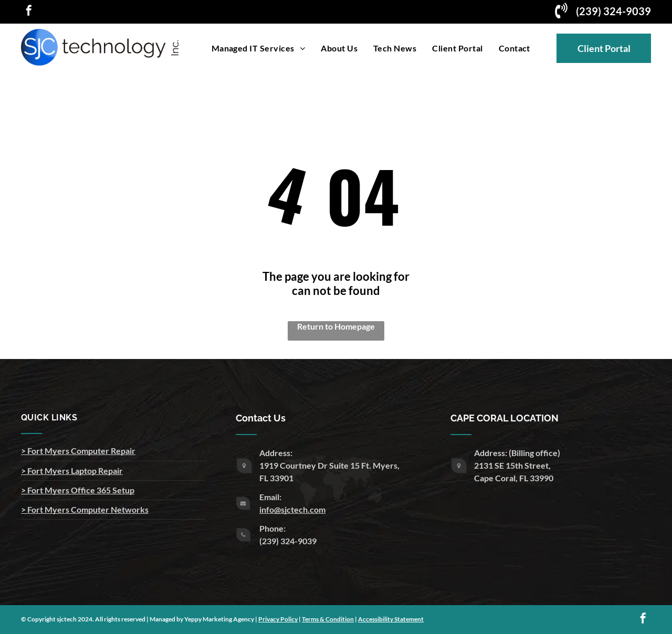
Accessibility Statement (391, 619)
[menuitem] (259, 48)
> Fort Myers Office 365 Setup (78, 490)
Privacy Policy (278, 619)
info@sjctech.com (292, 509)
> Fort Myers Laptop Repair (72, 471)
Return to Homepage (336, 326)
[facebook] (29, 12)
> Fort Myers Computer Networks (85, 509)
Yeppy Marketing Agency (219, 619)
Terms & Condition (328, 619)
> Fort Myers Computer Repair (78, 451)
